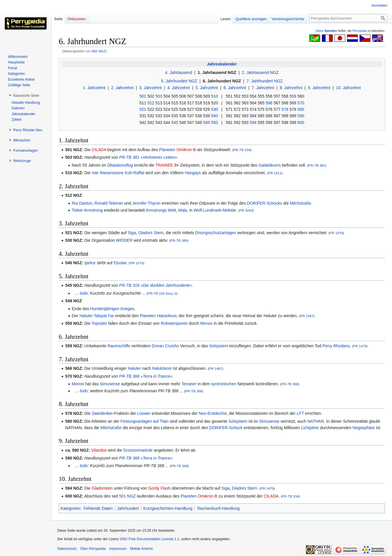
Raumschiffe (119, 346)
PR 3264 (246, 210)
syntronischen (224, 384)
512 (151, 103)
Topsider (99, 323)
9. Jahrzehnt (319, 88)
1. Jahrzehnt (94, 88)
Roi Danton (82, 203)
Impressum (118, 549)
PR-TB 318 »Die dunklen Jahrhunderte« (156, 285)
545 (175, 122)
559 (293, 96)
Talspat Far (104, 316)
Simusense (110, 384)
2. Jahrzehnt (122, 88)
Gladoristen (102, 488)
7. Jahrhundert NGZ (265, 81)
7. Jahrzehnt (263, 88)
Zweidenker (102, 413)
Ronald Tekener (109, 203)
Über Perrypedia (93, 549)
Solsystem (219, 346)
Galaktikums (269, 165)
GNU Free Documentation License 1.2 (149, 539)
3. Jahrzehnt (150, 88)
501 (143, 96)
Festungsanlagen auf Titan (145, 421)
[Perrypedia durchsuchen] (348, 18)
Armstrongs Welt (161, 210)
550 (215, 122)
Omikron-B (186, 150)
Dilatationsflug (120, 165)
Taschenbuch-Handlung (218, 508)
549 (206, 122)
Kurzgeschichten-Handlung (168, 508)
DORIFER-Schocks (264, 203)
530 (215, 109)
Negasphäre (364, 428)
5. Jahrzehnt (207, 88)
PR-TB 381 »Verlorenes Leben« (148, 157)
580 (301, 109)
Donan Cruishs (165, 346)
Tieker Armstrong (87, 210)
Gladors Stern (151, 233)
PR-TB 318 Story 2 (162, 293)
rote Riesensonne (108, 173)
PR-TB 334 (242, 150)
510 (215, 96)
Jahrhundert (128, 508)
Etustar (120, 263)
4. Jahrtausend (179, 72)
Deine (326, 31)
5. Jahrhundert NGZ (179, 81)
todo (84, 293)
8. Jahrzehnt (291, 88)
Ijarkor (90, 263)
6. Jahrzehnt (235, 88)
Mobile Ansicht (141, 549)
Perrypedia (360, 31)
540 (215, 116)
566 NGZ (99, 51)
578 (285, 109)
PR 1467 (307, 316)
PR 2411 (275, 173)
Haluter (86, 316)
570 (301, 103)
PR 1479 (336, 233)
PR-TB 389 (179, 240)
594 (253, 122)
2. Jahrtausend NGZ (260, 72)
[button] (26, 96)
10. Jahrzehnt (348, 88)
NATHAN (316, 421)
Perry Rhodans (336, 346)
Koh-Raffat (135, 173)
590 (301, 116)
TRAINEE (164, 165)
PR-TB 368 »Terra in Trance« (146, 376)
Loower (144, 413)
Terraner (189, 384)
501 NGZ (128, 496)
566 (269, 103)
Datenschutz (67, 549)
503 (159, 96)
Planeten (167, 150)
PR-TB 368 (290, 384)
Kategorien (70, 508)
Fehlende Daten (98, 508)
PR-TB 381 (317, 165)
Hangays (193, 173)
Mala (183, 210)
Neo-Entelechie (213, 413)
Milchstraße (300, 203)
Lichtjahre (310, 428)
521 (143, 109)
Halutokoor (167, 316)
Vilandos (99, 450)
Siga (132, 233)
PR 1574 (136, 263)
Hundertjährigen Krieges (112, 309)
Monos (206, 323)
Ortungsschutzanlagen (216, 233)
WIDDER (124, 240)
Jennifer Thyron (146, 203)
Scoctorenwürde (138, 450)
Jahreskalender (222, 64)
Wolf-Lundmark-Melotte (215, 210)
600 (301, 122)
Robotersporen (174, 323)
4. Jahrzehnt (179, 88)
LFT (300, 413)
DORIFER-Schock (226, 428)
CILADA (99, 150)
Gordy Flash (159, 488)
